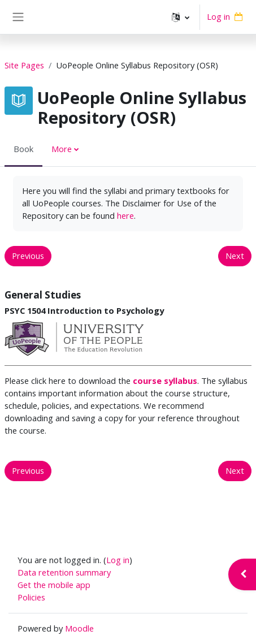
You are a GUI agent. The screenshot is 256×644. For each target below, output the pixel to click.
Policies (31, 597)
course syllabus (165, 381)
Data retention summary (64, 572)
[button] (181, 17)
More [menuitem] (62, 149)
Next (235, 256)
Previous (28, 256)
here (125, 215)
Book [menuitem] (23, 149)
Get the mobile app (54, 585)
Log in (218, 16)
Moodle (79, 628)
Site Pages (24, 65)
